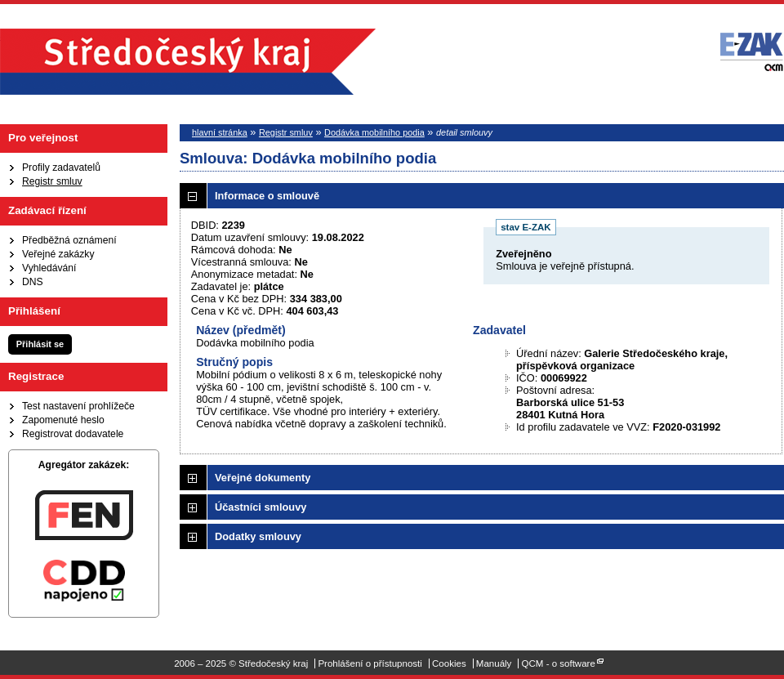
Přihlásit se (40, 344)
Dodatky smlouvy (258, 536)
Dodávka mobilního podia (374, 132)
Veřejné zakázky (58, 254)
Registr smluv (52, 181)
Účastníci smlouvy (261, 507)
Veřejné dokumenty (263, 478)
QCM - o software (559, 663)
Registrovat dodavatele (73, 434)
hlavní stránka (220, 132)
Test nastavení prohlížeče (78, 406)
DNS (33, 282)
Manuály (494, 663)
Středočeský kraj (188, 62)
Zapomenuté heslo (63, 420)
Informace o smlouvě (267, 196)
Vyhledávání (49, 268)
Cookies (449, 663)
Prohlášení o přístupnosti (370, 663)
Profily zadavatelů (61, 168)
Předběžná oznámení (69, 240)
